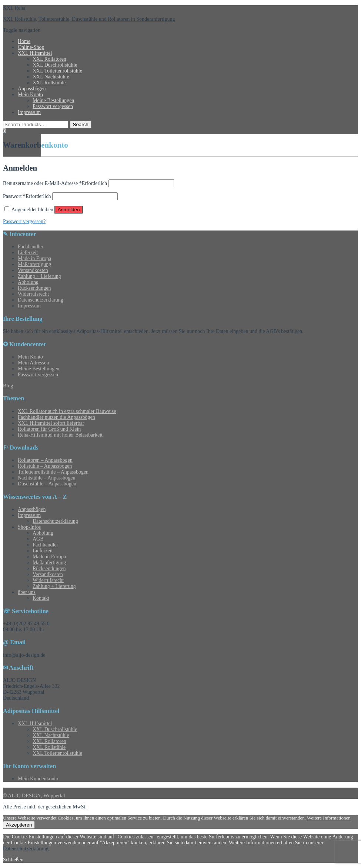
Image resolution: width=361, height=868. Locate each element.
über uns (27, 592)
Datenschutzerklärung (41, 300)
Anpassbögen (32, 89)
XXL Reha (14, 8)
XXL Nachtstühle (51, 77)
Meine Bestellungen (53, 100)
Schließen (13, 860)
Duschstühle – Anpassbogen (47, 484)
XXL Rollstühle (49, 83)
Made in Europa (34, 258)
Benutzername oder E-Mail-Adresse (55, 183)
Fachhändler (31, 247)
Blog (8, 386)
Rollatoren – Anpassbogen (45, 460)
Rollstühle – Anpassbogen (45, 466)
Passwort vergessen (53, 106)
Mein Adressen (33, 363)
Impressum (29, 112)
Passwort (27, 196)
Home (24, 41)
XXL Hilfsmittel (35, 53)
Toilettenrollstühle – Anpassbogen (53, 472)
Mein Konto (30, 95)
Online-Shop (31, 47)
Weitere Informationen (329, 818)
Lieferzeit (28, 253)
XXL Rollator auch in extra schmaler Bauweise (67, 411)
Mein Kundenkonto (38, 779)
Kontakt (41, 598)
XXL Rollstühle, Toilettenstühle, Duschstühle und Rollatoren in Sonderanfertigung (89, 19)
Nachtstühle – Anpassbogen (47, 478)
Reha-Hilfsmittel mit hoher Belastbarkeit (60, 435)
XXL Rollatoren (49, 59)
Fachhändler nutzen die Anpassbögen (56, 417)
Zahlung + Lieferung (39, 276)
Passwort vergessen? (24, 221)
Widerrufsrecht (33, 294)
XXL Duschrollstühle (55, 65)
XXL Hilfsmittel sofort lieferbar (51, 423)
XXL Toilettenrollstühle (57, 71)
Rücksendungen (34, 288)
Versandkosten (33, 270)
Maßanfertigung (34, 264)
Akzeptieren (19, 825)
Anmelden (68, 210)
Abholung (28, 282)
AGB (38, 539)
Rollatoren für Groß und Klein (49, 429)
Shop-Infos (29, 527)
